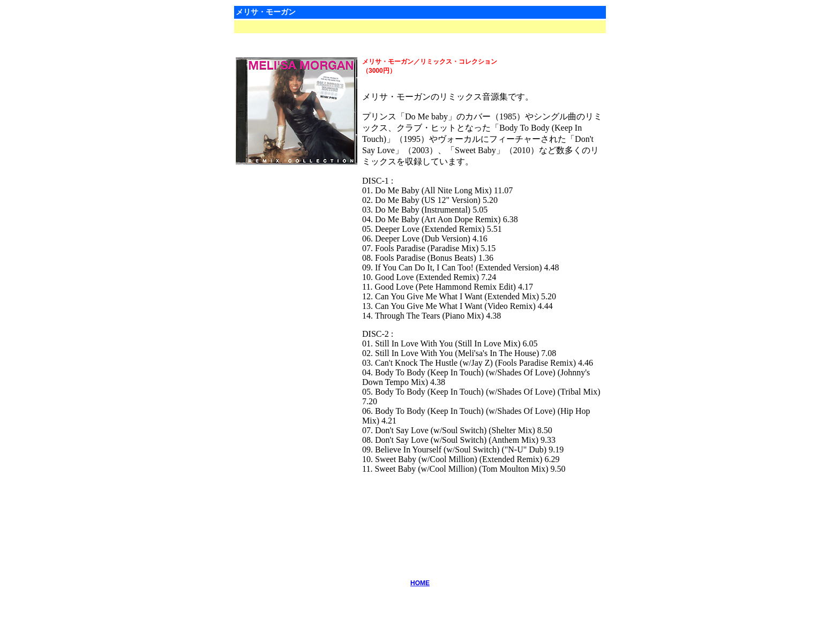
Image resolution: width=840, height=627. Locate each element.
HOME (420, 583)
